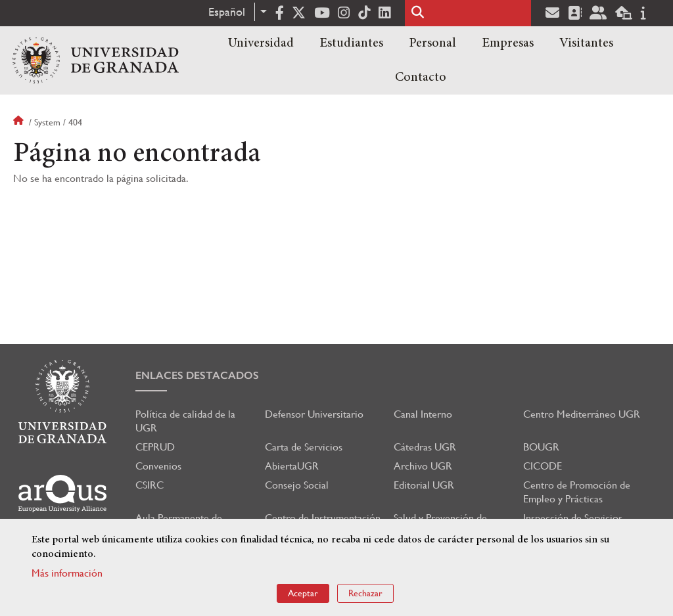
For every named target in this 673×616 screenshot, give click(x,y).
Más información (67, 573)
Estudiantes (351, 43)
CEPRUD (155, 447)
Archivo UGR (423, 466)
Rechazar (365, 593)
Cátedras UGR (425, 447)
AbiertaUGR (292, 466)
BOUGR (541, 447)
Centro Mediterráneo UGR (582, 414)
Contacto (421, 77)
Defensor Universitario (314, 414)
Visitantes (586, 43)
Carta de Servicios (304, 447)
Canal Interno (423, 414)
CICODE (543, 466)
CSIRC (150, 485)
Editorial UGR (424, 485)
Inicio (20, 122)
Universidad (261, 43)
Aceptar (303, 593)
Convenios (158, 466)
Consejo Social (297, 485)
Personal (432, 43)
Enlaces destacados (197, 375)
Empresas (508, 43)
